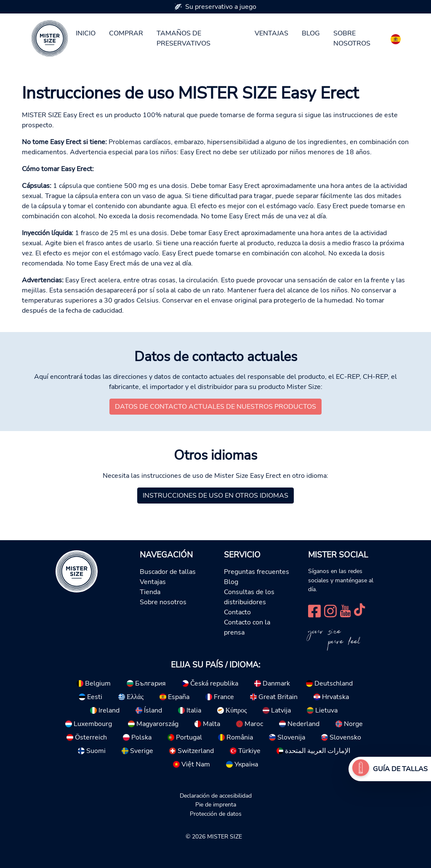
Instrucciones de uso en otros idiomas (215, 496)
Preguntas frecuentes (257, 572)
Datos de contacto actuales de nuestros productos (215, 407)
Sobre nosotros (352, 38)
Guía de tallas (400, 769)
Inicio (86, 33)
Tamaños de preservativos (184, 38)
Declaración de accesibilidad (216, 796)
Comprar (126, 33)
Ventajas (271, 33)
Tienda (150, 592)
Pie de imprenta (216, 804)
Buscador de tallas (168, 572)
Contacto (237, 612)
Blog (311, 33)
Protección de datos (216, 814)
